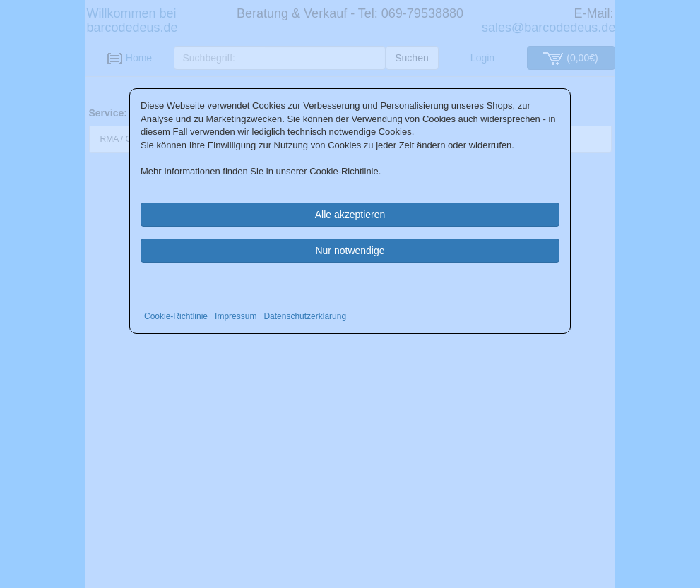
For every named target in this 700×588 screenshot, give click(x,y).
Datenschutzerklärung (305, 316)
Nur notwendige (350, 251)
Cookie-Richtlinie (176, 316)
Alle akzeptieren (350, 215)
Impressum (236, 316)
